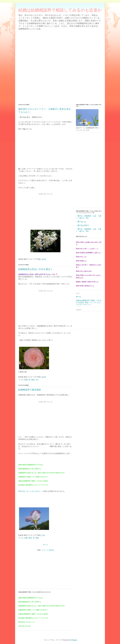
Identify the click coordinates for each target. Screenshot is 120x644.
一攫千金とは (81, 222)
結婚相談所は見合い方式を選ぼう (35, 269)
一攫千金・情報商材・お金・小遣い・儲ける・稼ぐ (89, 217)
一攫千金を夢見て (83, 225)
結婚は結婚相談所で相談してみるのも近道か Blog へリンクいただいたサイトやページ (89, 302)
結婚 (26, 380)
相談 (33, 380)
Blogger (74, 640)
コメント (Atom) (48, 550)
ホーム (45, 545)
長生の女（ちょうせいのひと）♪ (31, 491)
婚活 (30, 538)
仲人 (37, 380)
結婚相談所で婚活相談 (30, 390)
